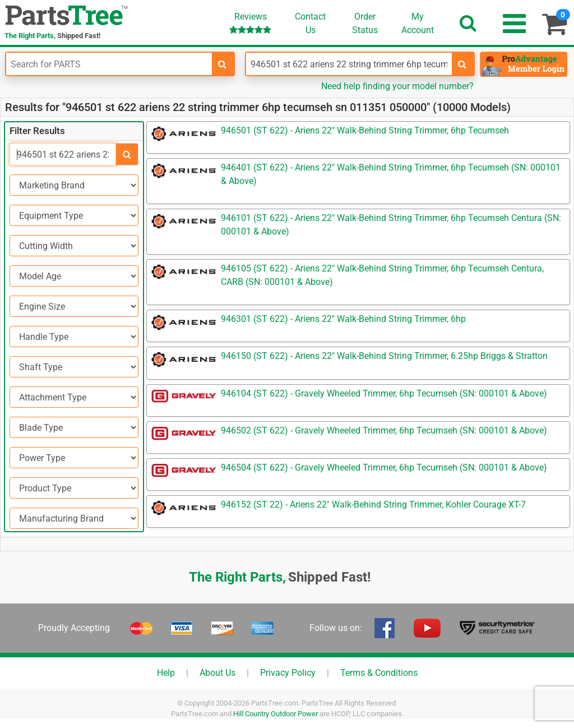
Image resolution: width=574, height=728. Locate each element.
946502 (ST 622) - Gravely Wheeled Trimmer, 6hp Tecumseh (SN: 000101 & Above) (384, 430)
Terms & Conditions (379, 673)
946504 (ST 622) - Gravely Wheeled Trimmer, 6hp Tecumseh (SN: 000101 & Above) (384, 467)
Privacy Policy (288, 673)
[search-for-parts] (223, 64)
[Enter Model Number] (349, 64)
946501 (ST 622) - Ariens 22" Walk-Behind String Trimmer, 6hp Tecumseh (365, 130)
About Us (217, 673)
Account (418, 23)
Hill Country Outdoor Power (276, 714)
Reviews (250, 23)
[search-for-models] (462, 64)
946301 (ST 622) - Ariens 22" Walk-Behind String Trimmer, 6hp (343, 319)
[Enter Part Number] (109, 64)
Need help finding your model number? (397, 86)
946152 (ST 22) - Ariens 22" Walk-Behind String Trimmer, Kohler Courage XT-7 (373, 504)
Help (166, 673)
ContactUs (310, 23)
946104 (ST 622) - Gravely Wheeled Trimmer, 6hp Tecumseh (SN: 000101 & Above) (384, 393)
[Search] (63, 154)
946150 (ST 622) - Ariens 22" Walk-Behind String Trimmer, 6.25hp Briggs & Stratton (384, 356)
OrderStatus (365, 23)
